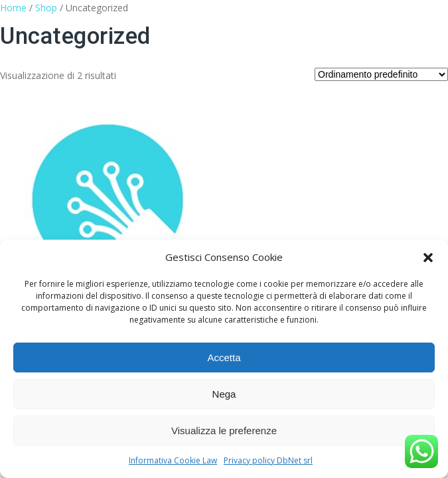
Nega (224, 394)
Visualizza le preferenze (224, 431)
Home (13, 8)
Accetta (224, 358)
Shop (46, 8)
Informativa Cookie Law (173, 460)
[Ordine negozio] (381, 74)
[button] (428, 258)
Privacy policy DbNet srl (268, 460)
